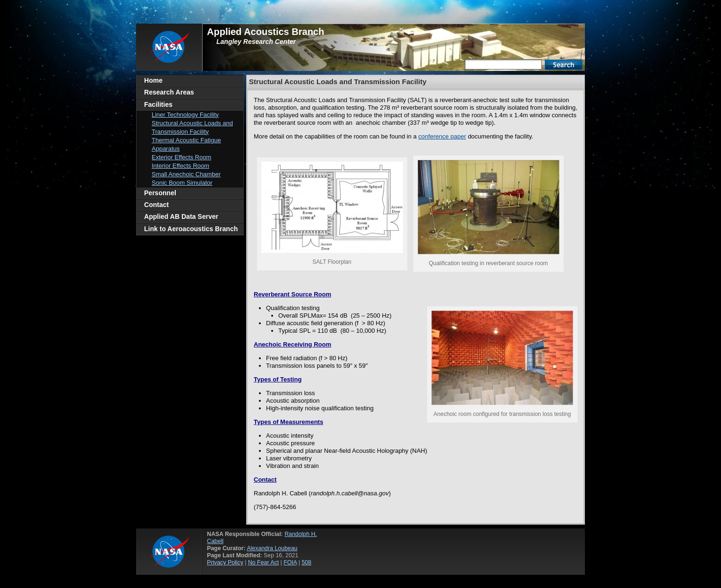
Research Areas (169, 92)
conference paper (442, 136)
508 (306, 562)
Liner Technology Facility (185, 115)
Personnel (160, 193)
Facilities (158, 104)
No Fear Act (263, 562)
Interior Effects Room (180, 166)
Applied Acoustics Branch (266, 32)
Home (153, 80)
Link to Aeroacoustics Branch (191, 229)
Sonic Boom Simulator (182, 183)
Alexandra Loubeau (272, 548)
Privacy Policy (225, 562)
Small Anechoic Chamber (186, 174)
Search (564, 65)
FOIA (290, 562)
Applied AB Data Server (181, 216)
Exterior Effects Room (181, 157)
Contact (156, 205)
